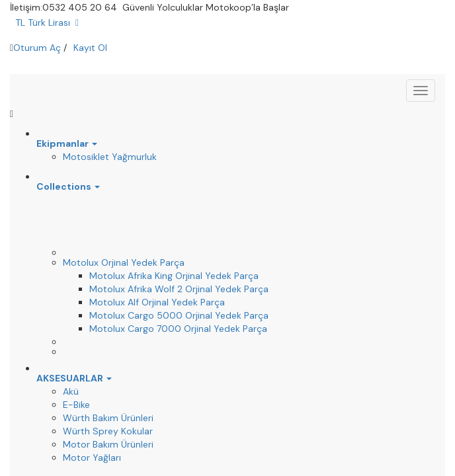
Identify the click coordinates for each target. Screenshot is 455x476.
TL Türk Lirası (47, 22)
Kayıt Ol (90, 48)
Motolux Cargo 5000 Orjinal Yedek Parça (179, 315)
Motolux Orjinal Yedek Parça (124, 262)
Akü (71, 391)
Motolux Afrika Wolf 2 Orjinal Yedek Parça (179, 289)
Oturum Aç (37, 48)
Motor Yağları (92, 457)
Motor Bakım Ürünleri (108, 444)
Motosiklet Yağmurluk (110, 157)
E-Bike (76, 405)
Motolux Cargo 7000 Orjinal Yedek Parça (178, 329)
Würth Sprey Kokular (108, 431)
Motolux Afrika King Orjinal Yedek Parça (174, 276)
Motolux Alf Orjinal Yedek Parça (157, 302)
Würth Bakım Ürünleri (108, 418)
